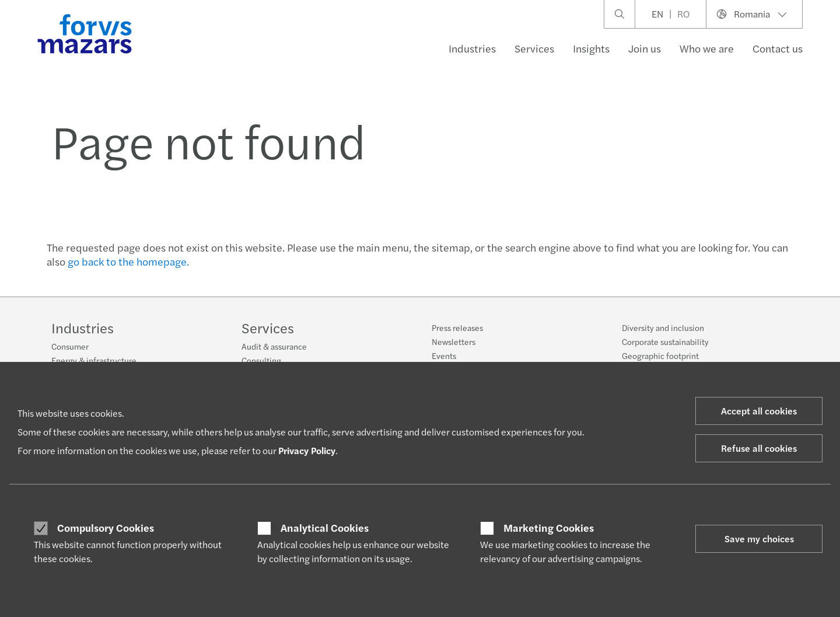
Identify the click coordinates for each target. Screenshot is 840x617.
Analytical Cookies (325, 528)
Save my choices (759, 538)
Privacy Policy (307, 450)
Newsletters (454, 341)
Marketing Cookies (549, 528)
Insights (591, 48)
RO (683, 14)
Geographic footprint (660, 360)
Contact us (778, 48)
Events (444, 355)
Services (534, 48)
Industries (472, 48)
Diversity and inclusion (663, 332)
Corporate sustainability (665, 346)
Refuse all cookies (759, 448)
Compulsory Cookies (106, 528)
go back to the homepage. (128, 261)
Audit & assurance (274, 346)
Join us (645, 48)
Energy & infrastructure (94, 360)
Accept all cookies (759, 411)
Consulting (261, 360)
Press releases (457, 327)
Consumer (70, 346)
